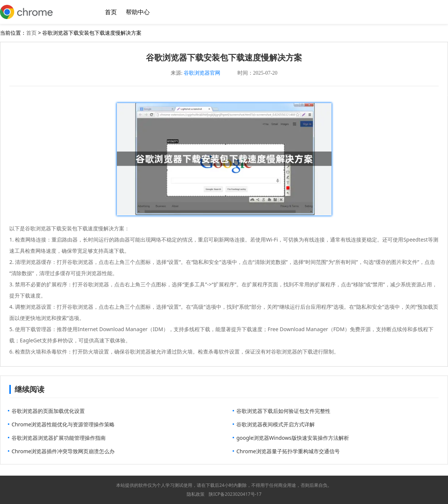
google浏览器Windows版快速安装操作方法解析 (293, 438)
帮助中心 (138, 12)
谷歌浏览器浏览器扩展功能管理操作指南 (59, 438)
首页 (111, 12)
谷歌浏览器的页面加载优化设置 (48, 411)
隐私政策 (196, 494)
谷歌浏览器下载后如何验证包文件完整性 (283, 411)
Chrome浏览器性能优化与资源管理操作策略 (63, 424)
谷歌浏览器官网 (202, 73)
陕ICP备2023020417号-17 (235, 494)
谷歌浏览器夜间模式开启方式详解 (276, 424)
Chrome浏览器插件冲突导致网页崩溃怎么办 (63, 451)
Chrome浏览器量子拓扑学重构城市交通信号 (288, 451)
